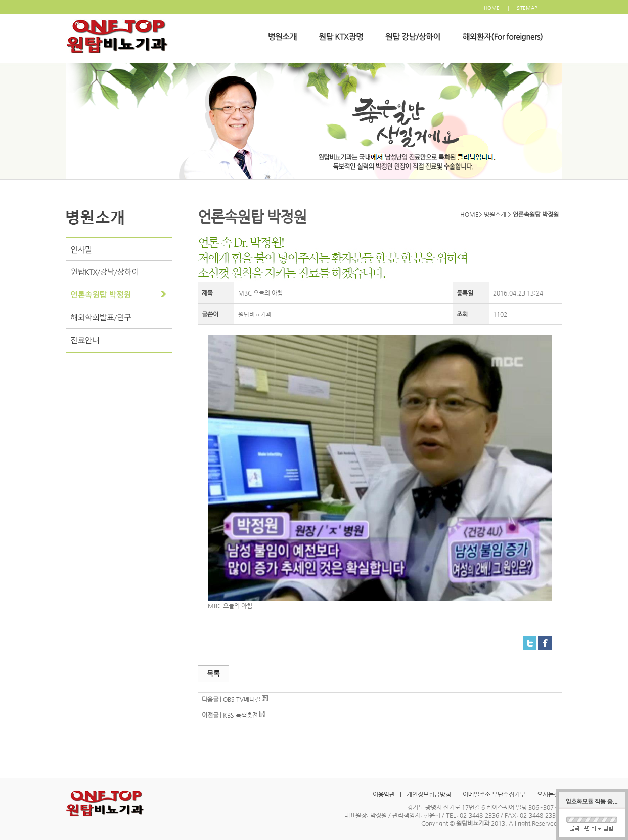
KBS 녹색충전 (240, 715)
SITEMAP (527, 8)
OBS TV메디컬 (242, 699)
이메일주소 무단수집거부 (494, 794)
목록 (213, 673)
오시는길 (548, 794)
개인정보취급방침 (429, 794)
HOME (492, 8)
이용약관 (384, 794)
